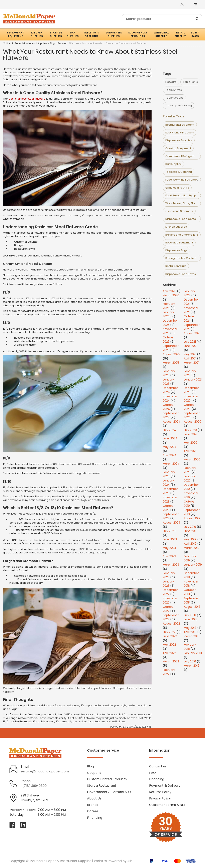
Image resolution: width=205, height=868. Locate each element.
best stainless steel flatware (27, 99)
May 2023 (169, 548)
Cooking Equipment (178, 148)
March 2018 (192, 636)
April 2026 (169, 291)
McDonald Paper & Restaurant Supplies (25, 43)
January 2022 (189, 293)
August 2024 (172, 422)
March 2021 (191, 363)
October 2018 (190, 592)
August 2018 (192, 607)
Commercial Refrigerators (182, 156)
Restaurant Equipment (180, 125)
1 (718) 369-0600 (34, 786)
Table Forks (190, 82)
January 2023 (168, 584)
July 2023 (169, 531)
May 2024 (170, 447)
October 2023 (169, 508)
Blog (52, 43)
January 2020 (189, 478)
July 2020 (190, 430)
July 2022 (169, 632)
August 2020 (192, 422)
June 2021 (190, 346)
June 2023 (170, 539)
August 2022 (171, 624)
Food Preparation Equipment (184, 195)
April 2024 (170, 455)
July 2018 (190, 615)
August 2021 (192, 333)
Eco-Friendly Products (180, 133)
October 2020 (190, 407)
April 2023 (169, 556)
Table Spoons (174, 98)
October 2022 (169, 609)
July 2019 (190, 527)
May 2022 (169, 645)
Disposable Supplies (179, 140)
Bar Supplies (173, 164)
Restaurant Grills (176, 266)
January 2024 (168, 483)
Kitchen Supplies (176, 227)
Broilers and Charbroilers (182, 235)
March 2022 (171, 661)
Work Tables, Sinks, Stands (182, 203)
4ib (130, 861)
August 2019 (192, 518)
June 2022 (170, 636)
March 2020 (192, 459)
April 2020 (190, 451)
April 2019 (190, 544)
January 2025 (168, 382)
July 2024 (169, 430)
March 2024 (171, 464)
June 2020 (191, 434)
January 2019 (193, 565)
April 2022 (169, 653)
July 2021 (190, 342)
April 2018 (190, 632)
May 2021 (190, 354)
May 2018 (190, 628)
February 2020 (190, 470)
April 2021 (190, 358)
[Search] (162, 19)
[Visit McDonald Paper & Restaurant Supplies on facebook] (12, 825)
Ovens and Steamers (179, 211)
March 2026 (171, 295)
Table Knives (174, 90)
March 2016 (192, 666)
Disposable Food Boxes (181, 274)
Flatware (171, 82)
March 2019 (192, 548)
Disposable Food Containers (184, 219)
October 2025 (169, 340)
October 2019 (190, 504)
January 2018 (193, 653)
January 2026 (168, 314)
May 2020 (190, 443)
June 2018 (191, 619)
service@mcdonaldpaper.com (45, 771)
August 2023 (171, 523)
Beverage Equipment (179, 243)
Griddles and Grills (177, 188)
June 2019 (191, 531)
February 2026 (169, 306)
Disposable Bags (176, 250)
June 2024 (170, 438)
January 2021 (193, 379)
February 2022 (169, 672)
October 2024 (169, 407)
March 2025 (171, 363)
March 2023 (171, 565)
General (62, 43)
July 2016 (190, 661)
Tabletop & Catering (179, 105)
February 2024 (169, 474)
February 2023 (169, 575)
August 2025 (171, 354)
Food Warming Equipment (182, 180)
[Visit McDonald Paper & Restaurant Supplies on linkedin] (23, 825)
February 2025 (169, 373)
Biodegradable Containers (183, 258)
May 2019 (190, 539)
